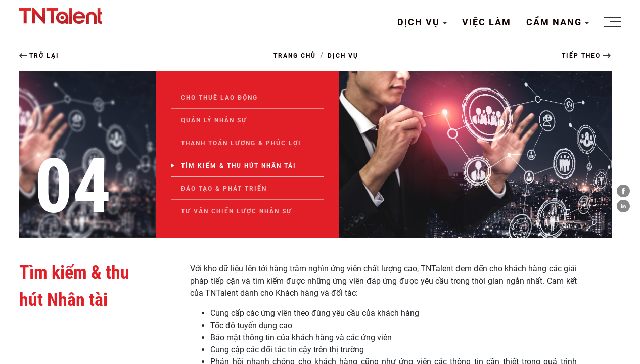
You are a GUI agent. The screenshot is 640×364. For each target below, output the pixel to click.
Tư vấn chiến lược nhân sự (237, 211)
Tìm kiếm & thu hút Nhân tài (239, 166)
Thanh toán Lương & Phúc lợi (241, 143)
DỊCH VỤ (420, 22)
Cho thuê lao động (219, 98)
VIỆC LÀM (487, 22)
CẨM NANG (556, 22)
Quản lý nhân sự (214, 120)
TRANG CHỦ (295, 56)
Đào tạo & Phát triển (224, 189)
